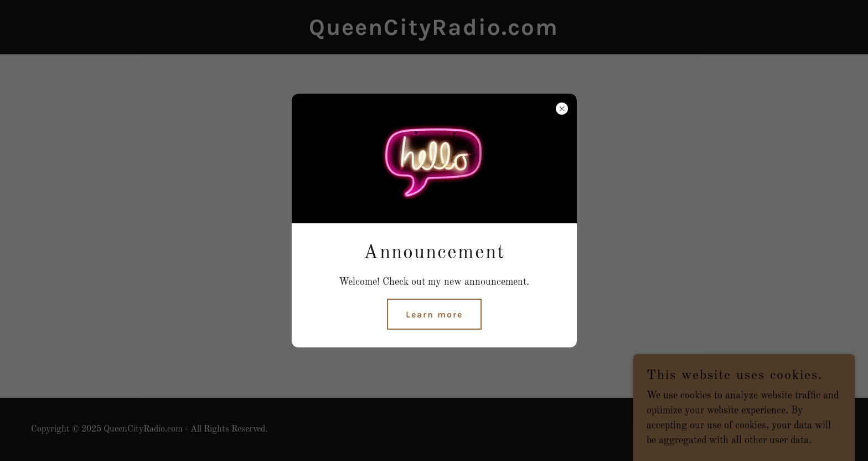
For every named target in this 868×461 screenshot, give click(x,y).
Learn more (434, 314)
